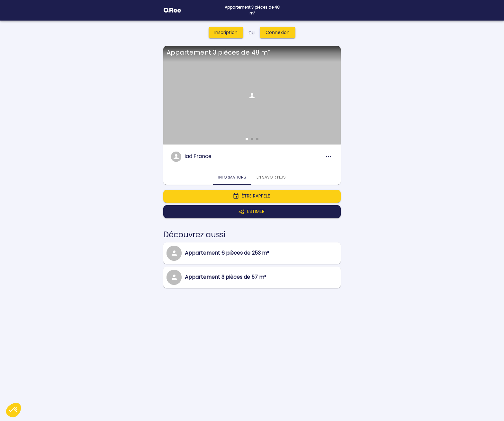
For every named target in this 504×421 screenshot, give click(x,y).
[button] (247, 139)
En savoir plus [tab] (271, 177)
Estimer (252, 212)
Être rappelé (252, 196)
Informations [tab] (232, 177)
